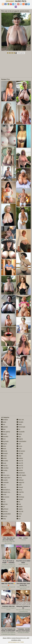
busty (4, 463)
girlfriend (5, 509)
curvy (4, 487)
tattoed (20, 499)
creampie (5, 482)
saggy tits (20, 482)
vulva (19, 514)
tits (18, 502)
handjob (20, 422)
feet (3, 499)
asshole (4, 427)
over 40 (20, 461)
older (19, 456)
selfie (19, 485)
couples (4, 480)
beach (4, 434)
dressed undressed (8, 490)
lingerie (20, 439)
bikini (4, 446)
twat (19, 504)
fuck (3, 502)
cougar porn (6, 478)
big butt (4, 466)
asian (4, 422)
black (4, 449)
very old (20, 511)
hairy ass (20, 420)
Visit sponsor (21, 53)
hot (18, 429)
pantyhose (21, 473)
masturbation (21, 441)
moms (19, 446)
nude (19, 449)
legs (19, 437)
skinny (19, 490)
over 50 (20, 463)
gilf (3, 507)
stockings (20, 497)
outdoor (20, 458)
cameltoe (5, 468)
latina (19, 434)
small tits (20, 492)
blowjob (4, 453)
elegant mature (7, 492)
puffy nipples (21, 475)
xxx (19, 519)
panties (20, 470)
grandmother (6, 514)
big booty (5, 441)
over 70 (20, 468)
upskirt (20, 507)
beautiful (5, 437)
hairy (4, 519)
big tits (4, 444)
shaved (20, 487)
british (4, 458)
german (4, 504)
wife (19, 516)
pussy (19, 478)
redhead (20, 480)
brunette (5, 461)
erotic (4, 495)
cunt (3, 485)
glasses (4, 511)
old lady (20, 453)
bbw (3, 429)
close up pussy (7, 475)
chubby (4, 470)
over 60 (20, 466)
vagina (20, 509)
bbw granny (6, 432)
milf (19, 444)
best (3, 439)
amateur (5, 420)
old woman (21, 451)
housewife (21, 432)
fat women (5, 497)
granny (4, 516)
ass (3, 424)
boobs (4, 456)
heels (19, 424)
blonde (4, 451)
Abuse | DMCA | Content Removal (12, 638)
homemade (21, 427)
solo (19, 495)
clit (3, 473)
